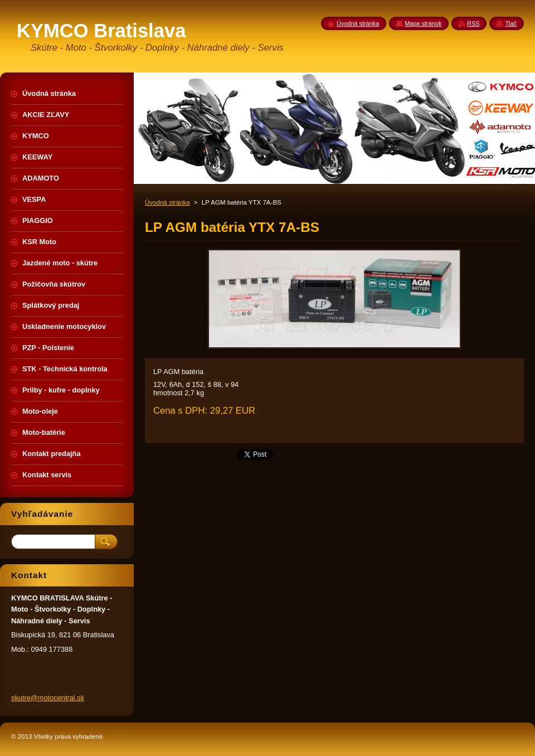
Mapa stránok (423, 23)
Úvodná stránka (167, 202)
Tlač (511, 23)
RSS (473, 23)
